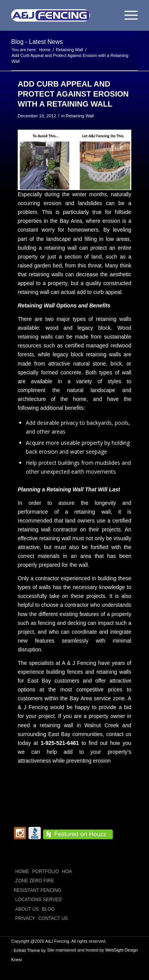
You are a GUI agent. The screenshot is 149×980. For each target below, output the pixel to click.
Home (22, 871)
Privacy (25, 918)
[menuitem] (127, 15)
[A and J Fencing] (62, 15)
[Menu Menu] (127, 15)
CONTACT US (53, 918)
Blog (48, 909)
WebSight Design (121, 950)
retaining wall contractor (47, 529)
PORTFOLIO (46, 871)
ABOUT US (27, 909)
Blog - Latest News (37, 42)
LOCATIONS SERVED (39, 900)
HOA (67, 871)
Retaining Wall (80, 116)
